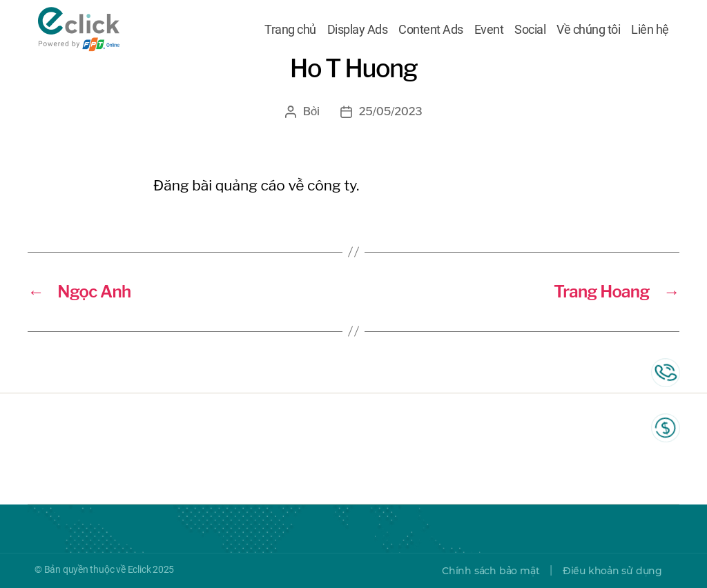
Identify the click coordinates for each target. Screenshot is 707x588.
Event (489, 30)
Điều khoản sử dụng (612, 571)
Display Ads (358, 30)
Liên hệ (650, 30)
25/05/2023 (391, 111)
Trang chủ (290, 30)
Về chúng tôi (588, 30)
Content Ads (431, 30)
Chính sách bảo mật (491, 571)
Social (530, 30)
